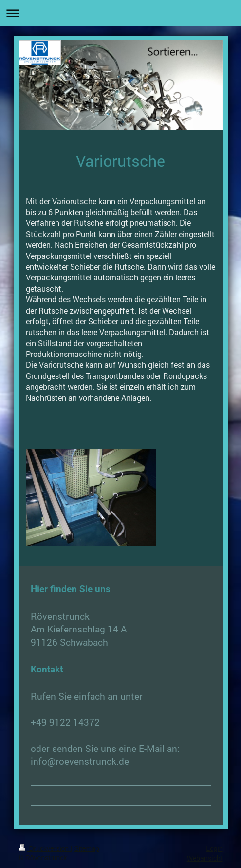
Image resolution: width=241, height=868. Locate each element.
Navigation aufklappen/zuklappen (120, 13)
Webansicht (205, 858)
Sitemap (87, 848)
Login (214, 848)
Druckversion (45, 848)
